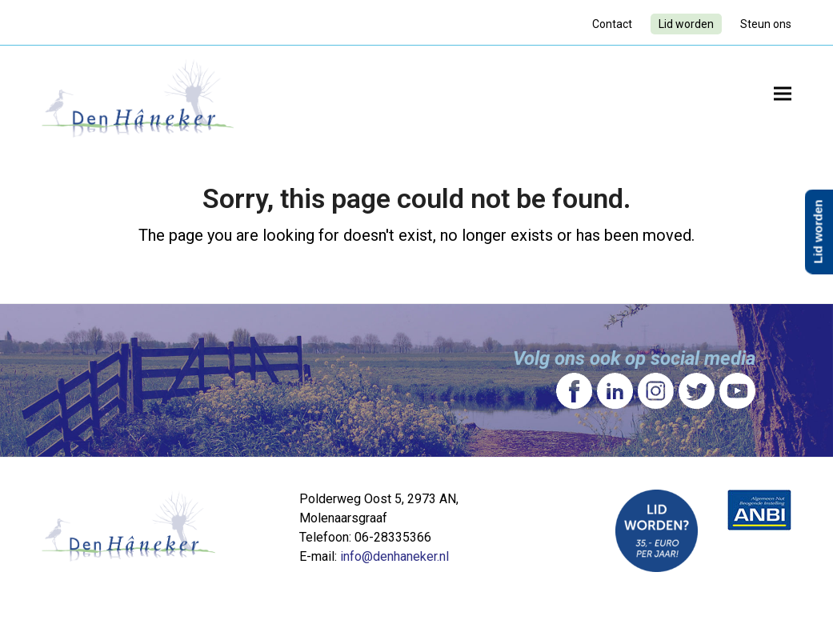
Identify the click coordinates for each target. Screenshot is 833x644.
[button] (783, 93)
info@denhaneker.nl (394, 556)
